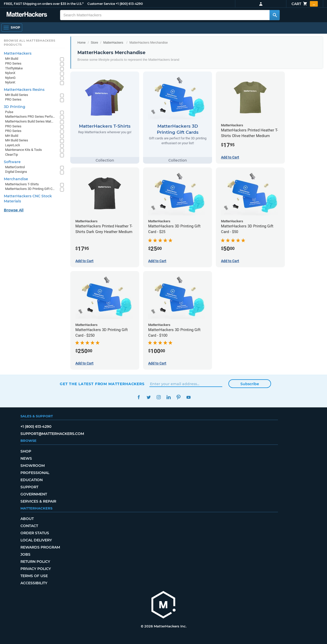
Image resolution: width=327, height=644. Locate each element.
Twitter (149, 397)
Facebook (139, 397)
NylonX (10, 73)
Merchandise (16, 179)
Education (32, 480)
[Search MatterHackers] (275, 15)
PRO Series (13, 63)
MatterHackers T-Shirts (22, 184)
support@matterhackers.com (52, 434)
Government (34, 494)
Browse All (14, 210)
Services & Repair (38, 501)
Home (81, 43)
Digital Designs (16, 172)
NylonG (10, 78)
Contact (29, 526)
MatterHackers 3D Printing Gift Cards (30, 189)
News (26, 458)
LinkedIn (168, 397)
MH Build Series (17, 95)
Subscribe (250, 384)
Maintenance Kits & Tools (24, 150)
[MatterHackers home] (27, 15)
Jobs (25, 554)
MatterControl (15, 167)
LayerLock (13, 145)
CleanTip (11, 155)
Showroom (33, 466)
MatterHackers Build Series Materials (30, 121)
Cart (305, 4)
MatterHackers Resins (24, 90)
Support (29, 487)
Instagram (159, 397)
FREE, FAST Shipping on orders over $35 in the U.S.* (44, 4)
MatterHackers (113, 43)
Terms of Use (34, 576)
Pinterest (178, 397)
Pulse (9, 112)
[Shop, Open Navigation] (12, 28)
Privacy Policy (36, 569)
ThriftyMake (14, 68)
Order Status (35, 533)
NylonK (10, 82)
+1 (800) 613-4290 (129, 4)
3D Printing (15, 107)
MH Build (12, 59)
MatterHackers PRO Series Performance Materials (30, 117)
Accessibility (34, 583)
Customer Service (101, 4)
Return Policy (35, 562)
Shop (26, 451)
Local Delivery (36, 540)
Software (12, 162)
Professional (35, 473)
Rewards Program (40, 547)
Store (94, 43)
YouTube (188, 397)
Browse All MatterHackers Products (30, 43)
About (27, 519)
